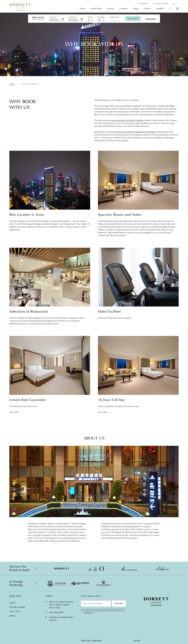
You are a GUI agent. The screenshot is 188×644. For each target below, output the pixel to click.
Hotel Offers (96, 9)
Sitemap (12, 616)
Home (82, 9)
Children (101, 17)
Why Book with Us (30, 84)
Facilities (160, 9)
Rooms (111, 9)
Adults (90, 17)
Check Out (72, 17)
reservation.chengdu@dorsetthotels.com (61, 619)
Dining (136, 9)
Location (123, 9)
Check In (53, 17)
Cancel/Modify (151, 19)
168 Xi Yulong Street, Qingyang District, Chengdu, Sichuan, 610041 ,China (61, 605)
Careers (12, 603)
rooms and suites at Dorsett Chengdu (127, 132)
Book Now (133, 19)
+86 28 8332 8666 (56, 612)
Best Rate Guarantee (17, 607)
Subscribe (119, 603)
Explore (147, 9)
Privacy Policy (15, 611)
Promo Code (114, 17)
